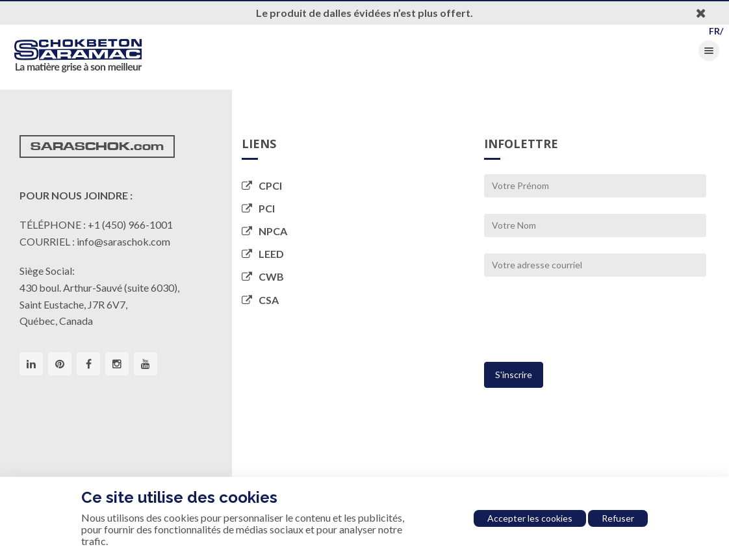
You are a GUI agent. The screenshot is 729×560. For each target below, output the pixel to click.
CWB (263, 276)
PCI (258, 208)
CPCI (262, 185)
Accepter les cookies (530, 518)
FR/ (716, 31)
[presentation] (583, 325)
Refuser (618, 518)
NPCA (264, 231)
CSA (260, 300)
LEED (263, 254)
